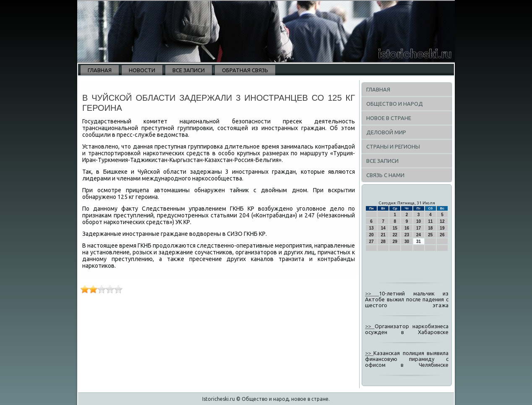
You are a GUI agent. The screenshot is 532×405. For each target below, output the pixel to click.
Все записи (189, 70)
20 (372, 235)
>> (372, 293)
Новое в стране (389, 118)
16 (407, 228)
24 (419, 235)
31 (419, 242)
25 (430, 235)
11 (430, 221)
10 (419, 221)
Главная (100, 70)
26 (442, 235)
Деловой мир (386, 132)
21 (383, 235)
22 (395, 235)
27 (372, 242)
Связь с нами (385, 175)
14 (383, 228)
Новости (142, 70)
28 (383, 242)
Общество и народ (395, 104)
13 (372, 228)
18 (430, 228)
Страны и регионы (393, 146)
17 (419, 228)
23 (407, 235)
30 (407, 242)
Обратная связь (245, 70)
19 (442, 228)
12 (442, 221)
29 (395, 242)
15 (395, 228)
